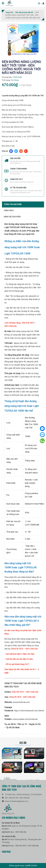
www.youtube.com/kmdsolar (25, 719)
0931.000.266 (25, 798)
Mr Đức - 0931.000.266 (17, 832)
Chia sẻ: (5, 151)
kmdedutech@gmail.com (19, 801)
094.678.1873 (14, 798)
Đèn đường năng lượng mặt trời (18, 224)
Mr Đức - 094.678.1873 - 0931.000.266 (23, 846)
